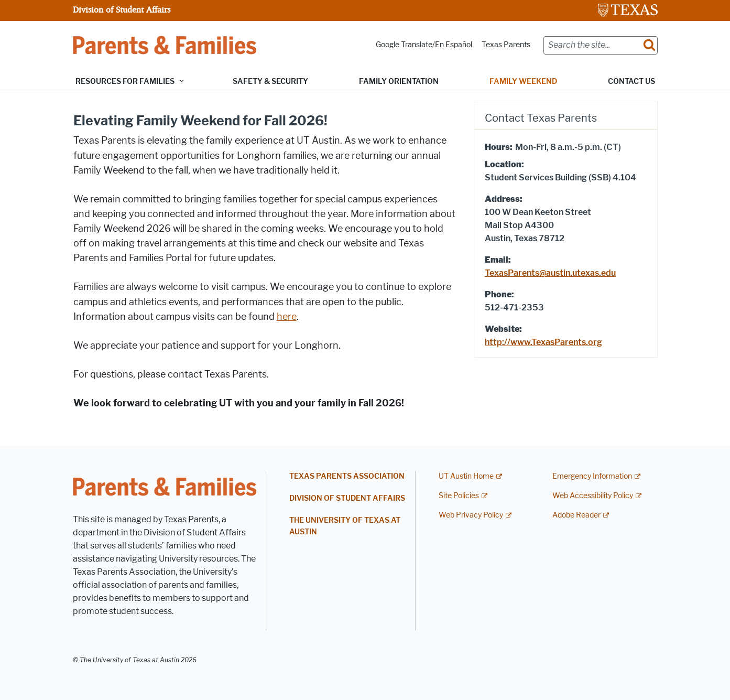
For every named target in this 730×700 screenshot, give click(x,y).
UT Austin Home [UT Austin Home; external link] (466, 476)
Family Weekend (523, 82)
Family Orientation (399, 82)
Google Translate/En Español (424, 45)
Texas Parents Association (347, 476)
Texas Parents (506, 45)
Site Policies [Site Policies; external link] (459, 496)
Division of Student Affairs (122, 9)
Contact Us (631, 82)
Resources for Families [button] (125, 82)
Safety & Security (270, 82)
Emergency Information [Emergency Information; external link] (592, 476)
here (287, 317)
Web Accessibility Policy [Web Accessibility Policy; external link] (593, 496)
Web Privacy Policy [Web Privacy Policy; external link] (471, 515)
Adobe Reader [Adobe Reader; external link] (576, 515)
